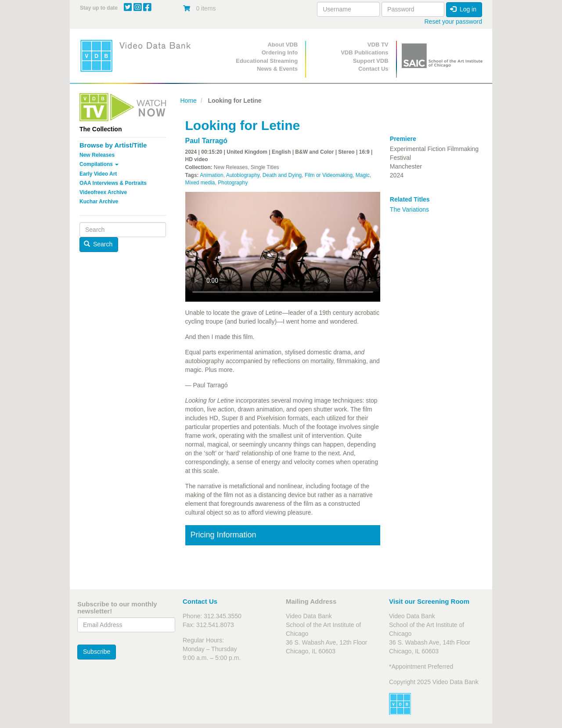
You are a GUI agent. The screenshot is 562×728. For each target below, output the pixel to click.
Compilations (99, 164)
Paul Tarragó (207, 141)
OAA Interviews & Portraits (113, 183)
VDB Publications (364, 52)
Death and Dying (282, 175)
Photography (233, 183)
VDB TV (378, 45)
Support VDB (371, 61)
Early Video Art (98, 174)
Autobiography (243, 175)
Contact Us (373, 69)
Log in (463, 9)
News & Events (277, 69)
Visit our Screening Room (429, 601)
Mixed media (200, 183)
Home (189, 101)
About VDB (283, 45)
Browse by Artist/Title (113, 145)
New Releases (97, 155)
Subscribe (97, 652)
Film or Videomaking (329, 175)
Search (98, 244)
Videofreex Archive (103, 192)
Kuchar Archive (99, 202)
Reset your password (453, 22)
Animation (211, 175)
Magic (363, 175)
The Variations (409, 209)
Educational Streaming (267, 61)
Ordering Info (280, 52)
